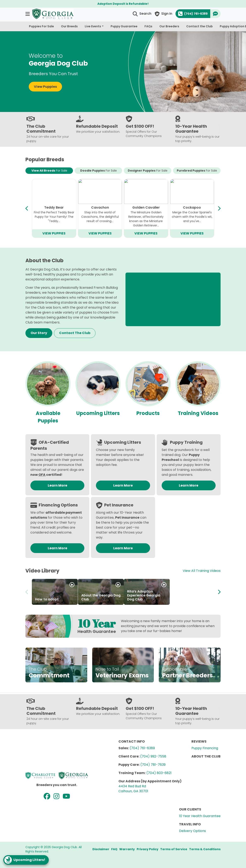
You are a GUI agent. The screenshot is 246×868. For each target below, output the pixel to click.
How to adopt (47, 599)
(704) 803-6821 (159, 773)
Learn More (57, 485)
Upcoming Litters (98, 413)
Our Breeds (69, 26)
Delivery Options (192, 831)
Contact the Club (199, 26)
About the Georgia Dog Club (101, 597)
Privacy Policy (147, 849)
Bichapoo (192, 207)
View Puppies (45, 87)
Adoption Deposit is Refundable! (123, 4)
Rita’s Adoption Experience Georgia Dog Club (144, 595)
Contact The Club (75, 333)
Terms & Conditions (205, 849)
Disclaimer (101, 849)
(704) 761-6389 (142, 748)
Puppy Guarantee (124, 26)
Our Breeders (169, 26)
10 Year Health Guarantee (200, 816)
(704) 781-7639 (153, 765)
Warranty (127, 849)
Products (148, 413)
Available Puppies (48, 417)
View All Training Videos (202, 571)
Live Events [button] (93, 26)
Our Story (39, 333)
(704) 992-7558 (153, 756)
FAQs (148, 26)
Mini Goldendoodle (146, 207)
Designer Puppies (148, 171)
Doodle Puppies (99, 171)
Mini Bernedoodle (100, 207)
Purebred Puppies (197, 171)
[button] (28, 14)
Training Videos (198, 413)
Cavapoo (54, 207)
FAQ (114, 849)
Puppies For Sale (41, 26)
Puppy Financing (205, 748)
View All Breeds (49, 171)
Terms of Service (174, 849)
